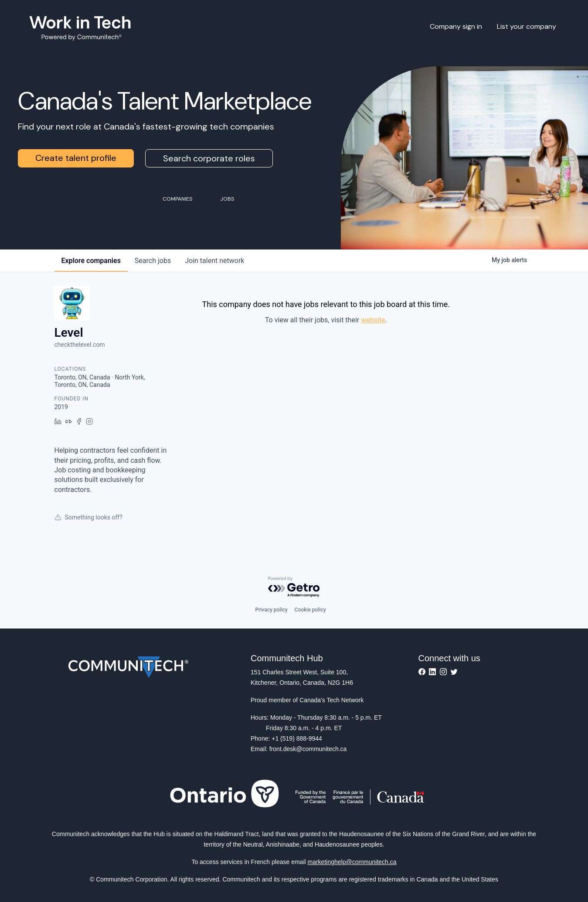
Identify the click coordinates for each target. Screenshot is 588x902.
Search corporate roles (209, 158)
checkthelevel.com (80, 345)
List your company (527, 26)
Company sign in (456, 26)
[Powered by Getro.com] (294, 587)
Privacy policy (271, 610)
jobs (153, 261)
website (373, 320)
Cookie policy (310, 610)
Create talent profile (76, 158)
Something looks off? (88, 517)
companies (91, 261)
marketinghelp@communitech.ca (352, 862)
